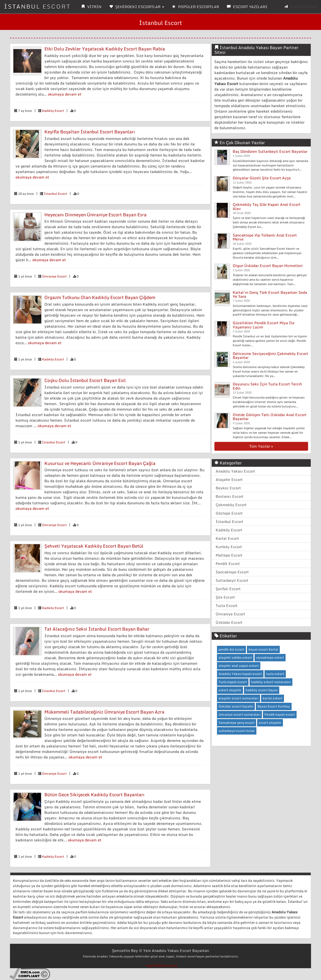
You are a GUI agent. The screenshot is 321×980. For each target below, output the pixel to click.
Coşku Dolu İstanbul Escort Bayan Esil (85, 380)
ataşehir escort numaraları (239, 698)
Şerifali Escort (228, 589)
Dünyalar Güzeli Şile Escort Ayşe (262, 178)
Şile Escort (225, 597)
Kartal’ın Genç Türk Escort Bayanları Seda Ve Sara (270, 294)
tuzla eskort (275, 674)
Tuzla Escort (227, 606)
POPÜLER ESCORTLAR (196, 7)
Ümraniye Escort (54, 276)
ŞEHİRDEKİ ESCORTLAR (137, 7)
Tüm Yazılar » (261, 446)
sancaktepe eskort (270, 657)
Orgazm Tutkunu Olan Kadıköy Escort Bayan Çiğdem (100, 297)
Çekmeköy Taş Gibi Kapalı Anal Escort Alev (267, 206)
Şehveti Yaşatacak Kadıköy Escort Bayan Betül (94, 546)
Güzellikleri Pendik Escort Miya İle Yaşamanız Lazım (264, 325)
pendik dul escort (231, 649)
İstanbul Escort (56, 194)
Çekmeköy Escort (231, 505)
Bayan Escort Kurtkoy (274, 706)
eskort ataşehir (230, 690)
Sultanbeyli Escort (232, 580)
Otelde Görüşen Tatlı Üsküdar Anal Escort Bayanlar (270, 417)
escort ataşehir (270, 723)
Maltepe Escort (229, 555)
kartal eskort (273, 698)
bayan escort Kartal (263, 649)
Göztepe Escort (229, 513)
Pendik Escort (228, 564)
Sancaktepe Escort (232, 572)
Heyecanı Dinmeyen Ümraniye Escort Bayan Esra (95, 215)
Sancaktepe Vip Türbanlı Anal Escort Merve (265, 237)
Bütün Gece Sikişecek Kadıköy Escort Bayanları (94, 795)
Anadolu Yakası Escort (235, 471)
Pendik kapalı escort (280, 714)
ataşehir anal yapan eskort (239, 666)
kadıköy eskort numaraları (271, 682)
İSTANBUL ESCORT (37, 6)
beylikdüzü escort (162, 965)
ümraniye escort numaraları (239, 714)
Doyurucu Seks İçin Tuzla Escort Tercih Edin (267, 386)
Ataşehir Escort (229, 479)
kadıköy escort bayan (262, 690)
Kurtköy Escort (229, 547)
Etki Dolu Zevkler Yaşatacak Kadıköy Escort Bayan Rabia (105, 49)
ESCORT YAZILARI (247, 7)
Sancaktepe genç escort (237, 723)
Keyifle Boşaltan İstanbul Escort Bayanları (90, 132)
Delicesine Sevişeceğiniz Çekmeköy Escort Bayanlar (270, 355)
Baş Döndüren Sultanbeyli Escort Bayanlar (270, 151)
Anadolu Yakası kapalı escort (240, 674)
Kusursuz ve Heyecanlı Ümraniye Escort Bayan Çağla (100, 463)
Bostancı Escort (230, 496)
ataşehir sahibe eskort (235, 657)
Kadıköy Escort (53, 111)
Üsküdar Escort (229, 622)
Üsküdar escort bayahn (236, 706)
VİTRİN (91, 7)
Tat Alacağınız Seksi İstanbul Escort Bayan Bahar (97, 629)
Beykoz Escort (228, 488)
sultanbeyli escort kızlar (237, 731)
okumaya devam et (65, 94)
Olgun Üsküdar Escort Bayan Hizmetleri (268, 266)
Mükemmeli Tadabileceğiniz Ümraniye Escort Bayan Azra (104, 712)
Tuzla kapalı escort (233, 682)
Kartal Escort (227, 538)
